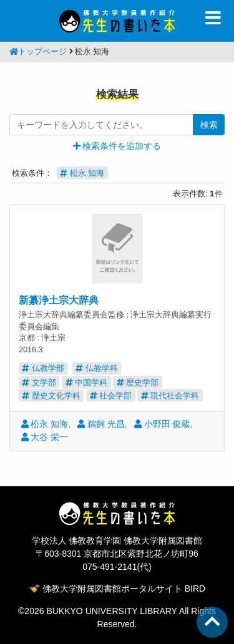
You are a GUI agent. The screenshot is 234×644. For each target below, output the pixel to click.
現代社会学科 (170, 396)
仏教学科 (97, 368)
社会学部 (111, 396)
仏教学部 (43, 368)
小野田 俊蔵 (162, 424)
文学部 (39, 382)
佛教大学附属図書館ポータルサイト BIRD (117, 589)
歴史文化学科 (51, 396)
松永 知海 (45, 424)
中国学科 (87, 382)
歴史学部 (138, 382)
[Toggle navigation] (213, 18)
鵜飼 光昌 (101, 424)
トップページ (38, 52)
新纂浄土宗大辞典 (59, 300)
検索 (209, 125)
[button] (117, 146)
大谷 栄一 (45, 437)
